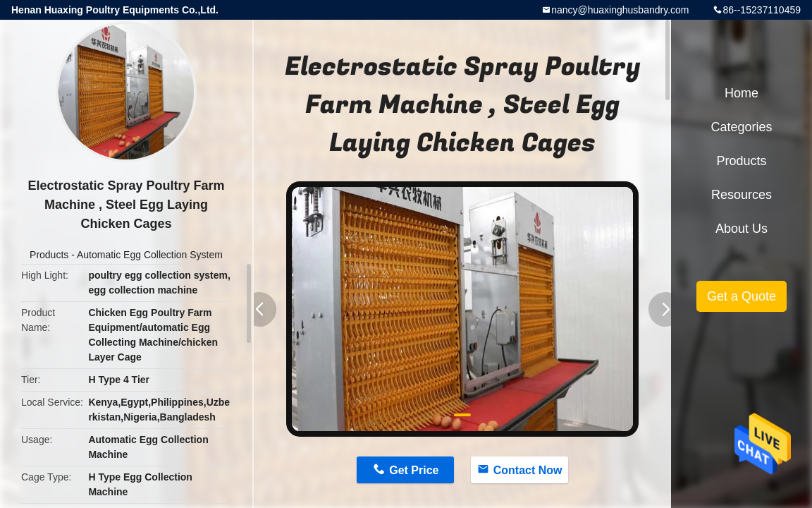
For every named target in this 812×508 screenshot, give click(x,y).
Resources (742, 195)
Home (742, 93)
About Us (742, 229)
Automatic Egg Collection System (150, 255)
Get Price (414, 470)
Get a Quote (742, 296)
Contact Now (528, 470)
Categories (741, 127)
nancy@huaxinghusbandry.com (620, 10)
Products (49, 255)
